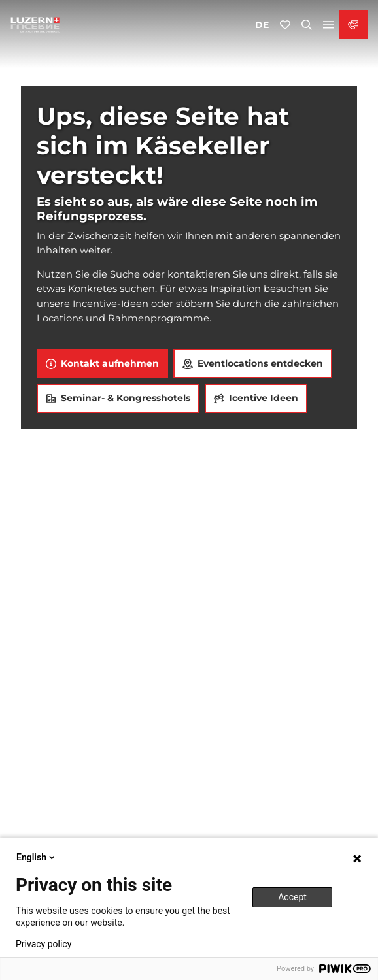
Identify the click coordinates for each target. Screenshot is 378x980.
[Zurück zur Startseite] (35, 25)
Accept (292, 897)
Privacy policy (43, 944)
